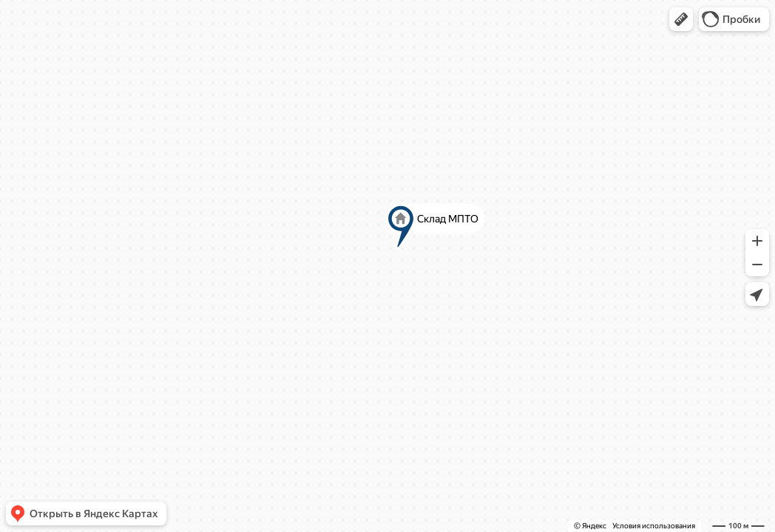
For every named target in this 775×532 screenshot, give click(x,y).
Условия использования (654, 526)
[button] (681, 19)
